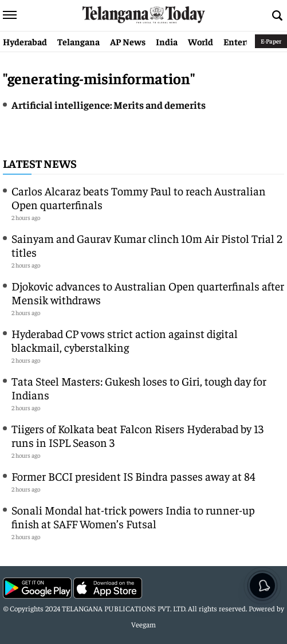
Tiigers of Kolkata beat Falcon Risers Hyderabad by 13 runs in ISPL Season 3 (137, 435)
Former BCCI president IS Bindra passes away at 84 (133, 476)
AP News (128, 41)
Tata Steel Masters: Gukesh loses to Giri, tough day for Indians (139, 388)
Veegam (143, 624)
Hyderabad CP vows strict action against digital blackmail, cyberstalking (125, 340)
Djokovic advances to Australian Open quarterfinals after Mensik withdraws (148, 292)
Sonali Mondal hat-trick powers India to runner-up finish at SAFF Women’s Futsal (133, 517)
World (200, 41)
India (167, 41)
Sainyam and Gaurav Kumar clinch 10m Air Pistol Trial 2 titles (147, 245)
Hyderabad (25, 41)
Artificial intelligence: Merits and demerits (109, 105)
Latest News (40, 163)
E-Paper (271, 41)
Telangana (78, 41)
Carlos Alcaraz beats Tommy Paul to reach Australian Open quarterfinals (139, 197)
